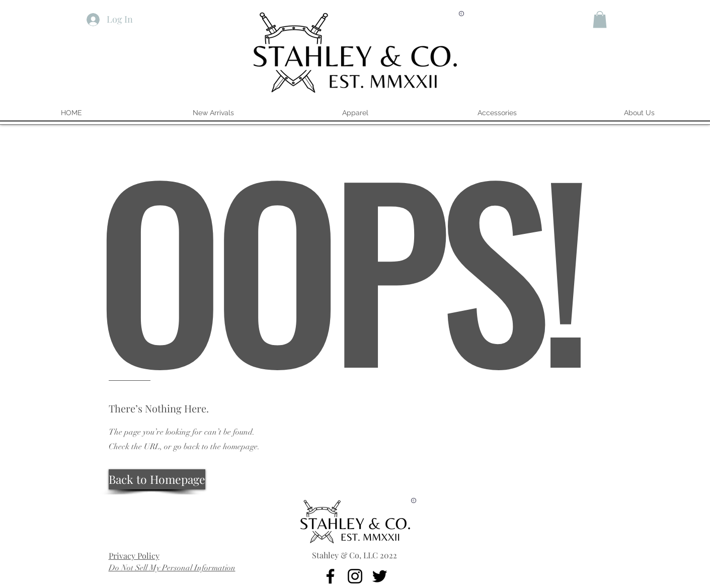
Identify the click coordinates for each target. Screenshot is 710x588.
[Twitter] (380, 576)
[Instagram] (355, 576)
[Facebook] (330, 576)
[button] (600, 19)
